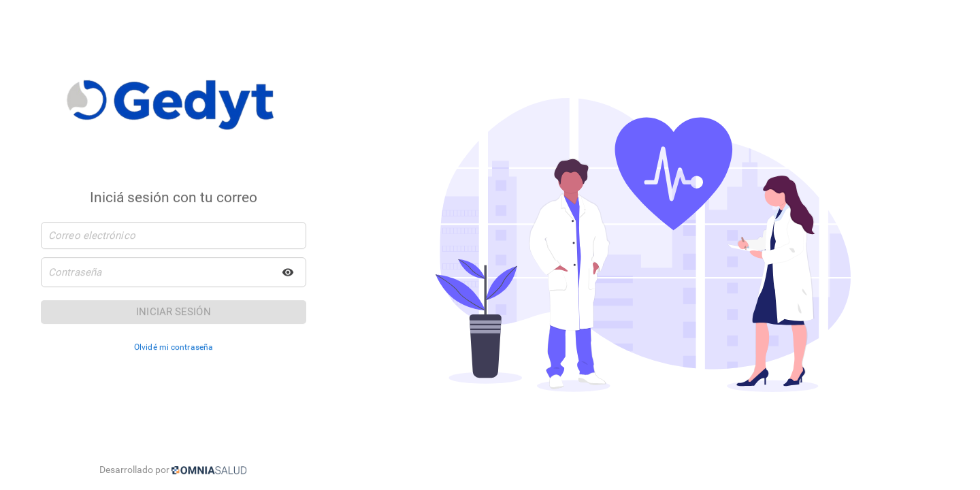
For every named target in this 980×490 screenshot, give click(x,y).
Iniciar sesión (173, 312)
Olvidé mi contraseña (174, 348)
